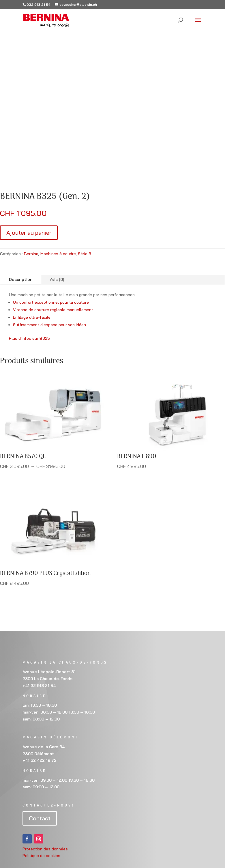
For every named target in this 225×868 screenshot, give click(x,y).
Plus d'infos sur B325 (29, 338)
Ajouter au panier (29, 233)
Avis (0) (57, 279)
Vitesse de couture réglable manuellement (53, 310)
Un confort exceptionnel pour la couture (51, 302)
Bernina (31, 254)
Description (21, 279)
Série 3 (85, 254)
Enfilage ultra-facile (32, 317)
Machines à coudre (58, 254)
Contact (40, 818)
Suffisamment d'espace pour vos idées (49, 325)
